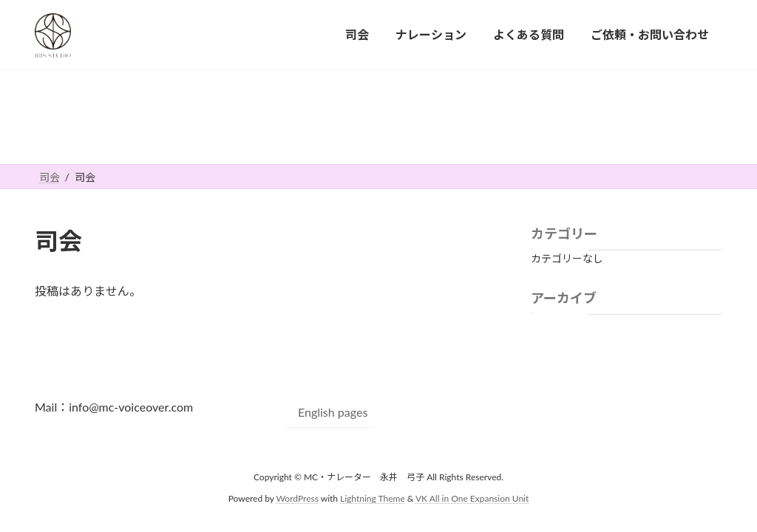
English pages (333, 412)
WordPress (298, 498)
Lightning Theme (373, 498)
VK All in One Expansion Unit (472, 498)
